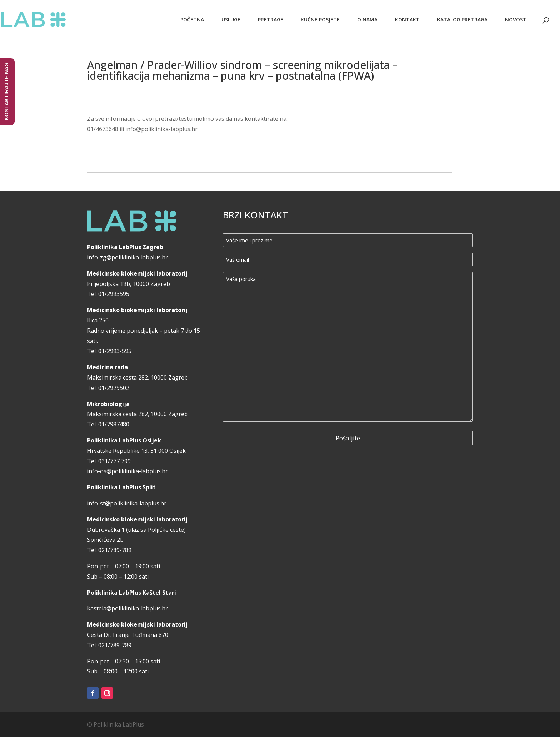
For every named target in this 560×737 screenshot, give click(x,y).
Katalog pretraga (462, 19)
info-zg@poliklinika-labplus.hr (127, 257)
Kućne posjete (320, 19)
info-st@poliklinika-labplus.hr (127, 503)
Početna (192, 19)
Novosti (516, 19)
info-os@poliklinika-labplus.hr (127, 471)
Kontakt (407, 19)
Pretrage (271, 19)
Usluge (231, 19)
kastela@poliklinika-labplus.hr (127, 608)
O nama (367, 19)
